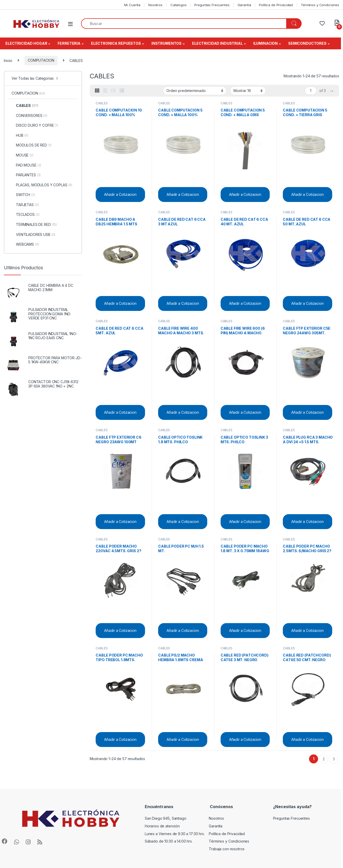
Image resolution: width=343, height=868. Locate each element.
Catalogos (179, 5)
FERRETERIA (69, 43)
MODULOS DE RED (31, 145)
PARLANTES (26, 175)
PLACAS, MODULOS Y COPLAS (42, 185)
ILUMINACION (265, 43)
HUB (20, 135)
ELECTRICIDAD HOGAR (26, 43)
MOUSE (22, 155)
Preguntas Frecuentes (212, 5)
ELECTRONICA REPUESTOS (116, 43)
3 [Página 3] (334, 759)
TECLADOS (25, 215)
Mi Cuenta (132, 5)
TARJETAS (25, 205)
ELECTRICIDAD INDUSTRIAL (217, 43)
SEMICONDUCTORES (307, 43)
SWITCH (23, 195)
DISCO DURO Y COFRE (35, 125)
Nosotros (155, 5)
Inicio (8, 60)
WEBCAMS (25, 244)
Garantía (244, 5)
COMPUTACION (41, 60)
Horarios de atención (162, 826)
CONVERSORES (29, 116)
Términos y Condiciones (320, 5)
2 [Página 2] (324, 759)
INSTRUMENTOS (166, 43)
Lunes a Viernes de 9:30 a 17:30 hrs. (175, 834)
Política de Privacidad (276, 5)
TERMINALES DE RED (34, 225)
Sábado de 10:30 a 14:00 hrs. (169, 841)
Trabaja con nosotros (227, 849)
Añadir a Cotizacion (120, 194)
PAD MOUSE (26, 165)
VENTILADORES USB (33, 235)
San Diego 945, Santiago (166, 818)
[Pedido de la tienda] (195, 91)
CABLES (102, 103)
